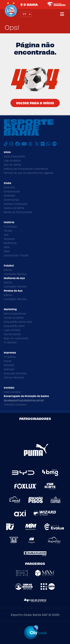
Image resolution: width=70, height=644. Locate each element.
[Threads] (31, 144)
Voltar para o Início (35, 103)
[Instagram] (11, 144)
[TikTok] (6, 144)
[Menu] (62, 14)
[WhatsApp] (48, 144)
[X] (37, 144)
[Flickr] (43, 144)
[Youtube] (24, 144)
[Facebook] (18, 144)
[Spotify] (54, 144)
